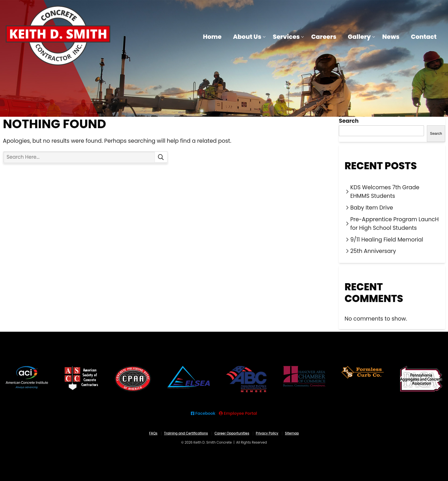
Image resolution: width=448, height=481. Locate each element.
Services (286, 37)
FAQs (153, 433)
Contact (424, 37)
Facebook (203, 413)
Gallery (359, 37)
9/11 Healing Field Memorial (387, 240)
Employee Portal (238, 413)
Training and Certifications (186, 433)
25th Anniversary (373, 251)
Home (212, 37)
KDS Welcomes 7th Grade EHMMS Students (385, 192)
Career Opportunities (232, 433)
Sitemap (292, 433)
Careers (324, 37)
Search (161, 157)
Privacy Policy (267, 433)
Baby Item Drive (372, 208)
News (391, 37)
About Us (247, 37)
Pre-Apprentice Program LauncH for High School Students (395, 224)
